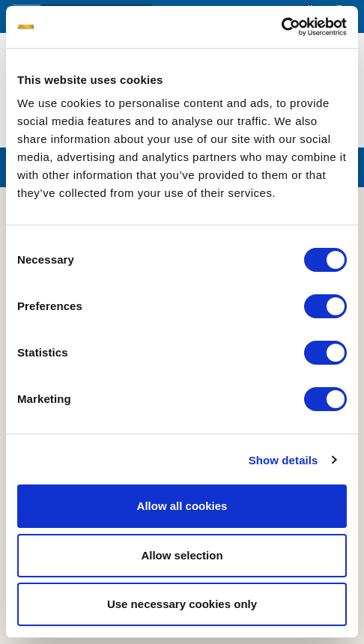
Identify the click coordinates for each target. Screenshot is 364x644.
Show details (283, 460)
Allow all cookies (182, 506)
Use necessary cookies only (182, 604)
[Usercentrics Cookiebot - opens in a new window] (281, 27)
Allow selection (182, 555)
